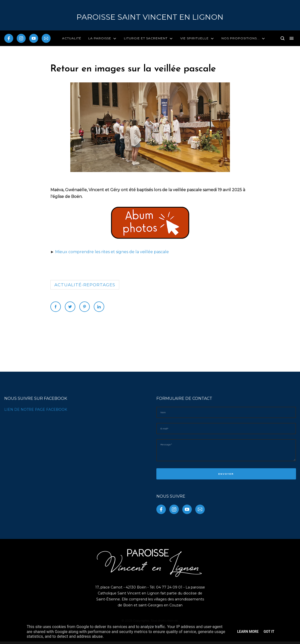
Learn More (248, 632)
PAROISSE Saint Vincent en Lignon (150, 17)
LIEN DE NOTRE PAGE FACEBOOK (36, 410)
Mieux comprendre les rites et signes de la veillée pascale (112, 252)
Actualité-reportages (85, 285)
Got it (269, 632)
